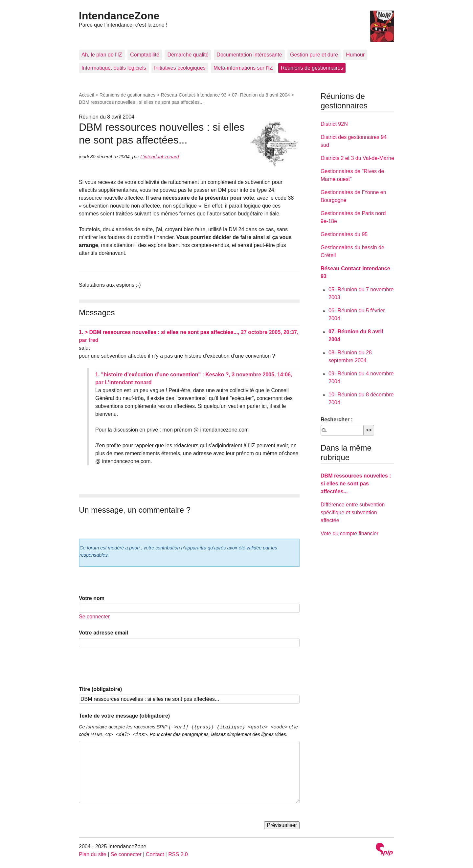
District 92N (334, 124)
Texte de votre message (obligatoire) (124, 716)
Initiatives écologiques (180, 68)
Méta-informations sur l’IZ (243, 68)
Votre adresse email (103, 633)
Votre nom (92, 598)
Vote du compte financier (349, 534)
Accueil (86, 95)
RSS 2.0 (178, 854)
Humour (355, 55)
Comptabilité (145, 55)
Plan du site (93, 854)
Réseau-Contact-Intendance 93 (194, 95)
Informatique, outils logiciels (114, 68)
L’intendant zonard (160, 157)
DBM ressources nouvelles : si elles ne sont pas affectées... (356, 484)
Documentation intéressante (249, 55)
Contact (155, 854)
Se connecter (94, 617)
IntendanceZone (119, 16)
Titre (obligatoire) (100, 689)
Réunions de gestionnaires (312, 68)
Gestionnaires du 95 (344, 234)
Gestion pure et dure (314, 55)
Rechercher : (337, 420)
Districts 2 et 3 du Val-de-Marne (357, 158)
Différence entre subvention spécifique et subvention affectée (353, 512)
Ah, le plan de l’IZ (102, 55)
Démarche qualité (188, 55)
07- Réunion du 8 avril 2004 (261, 95)
